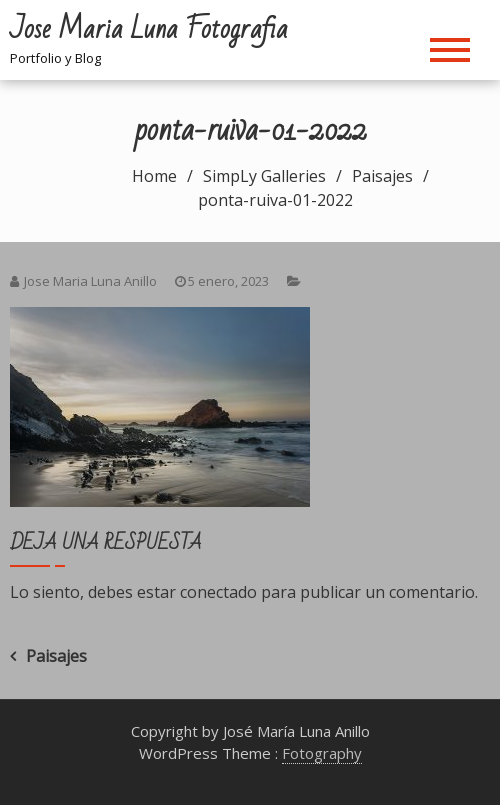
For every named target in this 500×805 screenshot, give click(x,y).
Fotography (322, 753)
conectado (218, 592)
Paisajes (56, 656)
